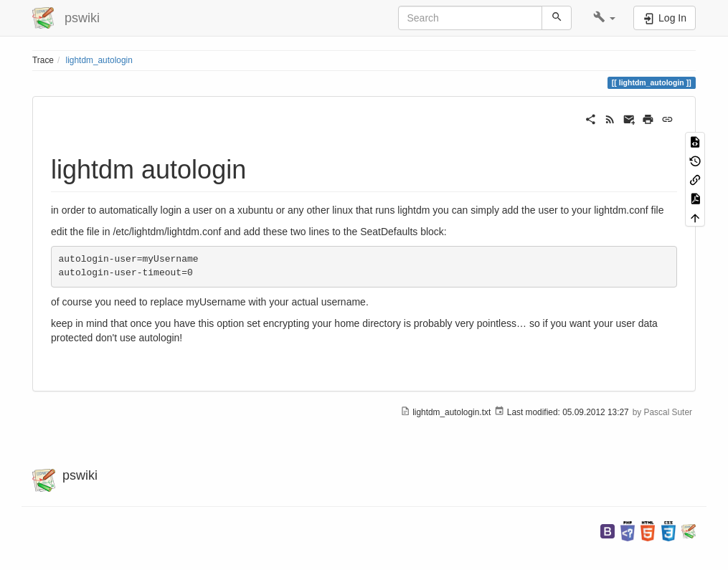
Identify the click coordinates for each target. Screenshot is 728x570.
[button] (604, 18)
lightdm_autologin (99, 60)
